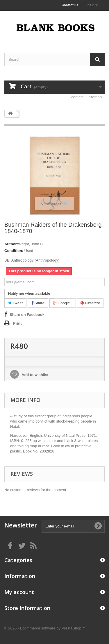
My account (19, 592)
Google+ (63, 303)
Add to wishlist (35, 375)
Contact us (70, 5)
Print (17, 323)
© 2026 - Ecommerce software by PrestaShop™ (45, 628)
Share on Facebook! (28, 315)
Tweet (15, 303)
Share (38, 303)
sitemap (95, 97)
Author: (11, 244)
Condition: (14, 251)
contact (78, 97)
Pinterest (90, 303)
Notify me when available (29, 293)
